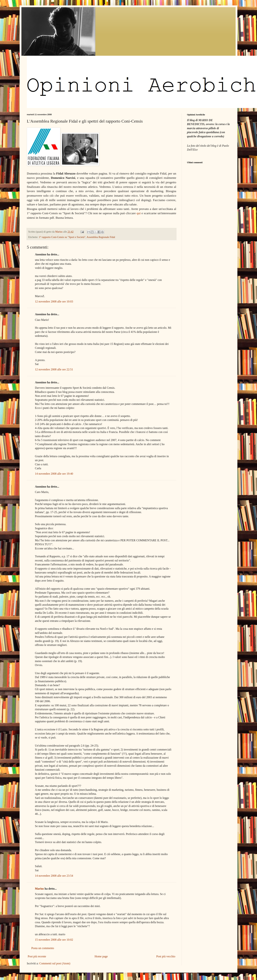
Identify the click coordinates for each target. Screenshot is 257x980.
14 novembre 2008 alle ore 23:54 (54, 876)
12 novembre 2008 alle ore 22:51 (54, 369)
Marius (39, 889)
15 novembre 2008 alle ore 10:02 (54, 940)
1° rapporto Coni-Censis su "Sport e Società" (62, 237)
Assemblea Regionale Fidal (101, 237)
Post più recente (37, 956)
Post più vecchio (166, 956)
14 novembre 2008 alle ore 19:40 (54, 474)
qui (139, 213)
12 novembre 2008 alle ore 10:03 (54, 301)
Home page (101, 956)
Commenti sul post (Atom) (55, 963)
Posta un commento (43, 948)
